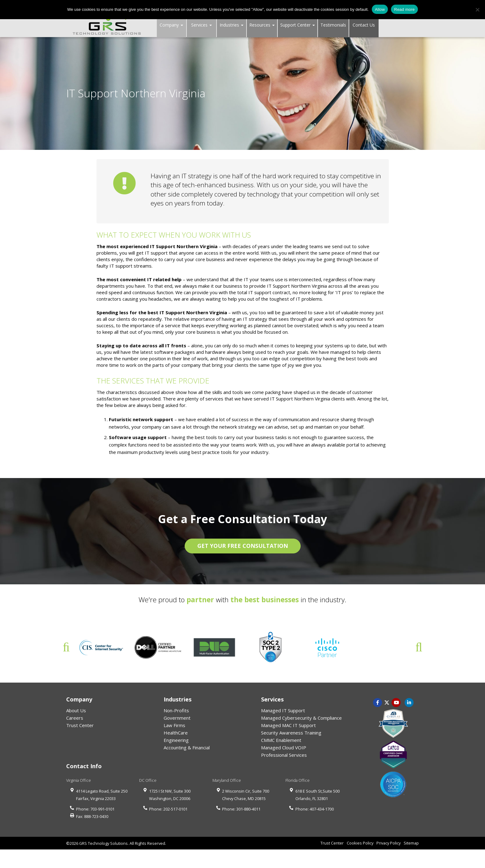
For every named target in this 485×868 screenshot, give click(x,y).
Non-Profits (176, 710)
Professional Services (284, 755)
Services (202, 25)
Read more (404, 9)
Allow (380, 9)
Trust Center (80, 725)
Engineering (176, 740)
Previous (66, 647)
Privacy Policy (388, 843)
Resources (262, 25)
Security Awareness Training (291, 733)
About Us (76, 710)
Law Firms (174, 725)
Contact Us (364, 25)
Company (171, 25)
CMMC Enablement (281, 740)
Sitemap (411, 843)
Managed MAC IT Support (288, 725)
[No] (477, 10)
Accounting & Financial (187, 747)
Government (177, 718)
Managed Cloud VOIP (284, 747)
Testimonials (333, 25)
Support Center (298, 25)
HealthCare (176, 733)
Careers (75, 718)
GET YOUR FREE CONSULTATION (243, 546)
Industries (232, 25)
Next (419, 647)
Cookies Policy (360, 843)
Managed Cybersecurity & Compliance (301, 718)
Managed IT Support (283, 710)
